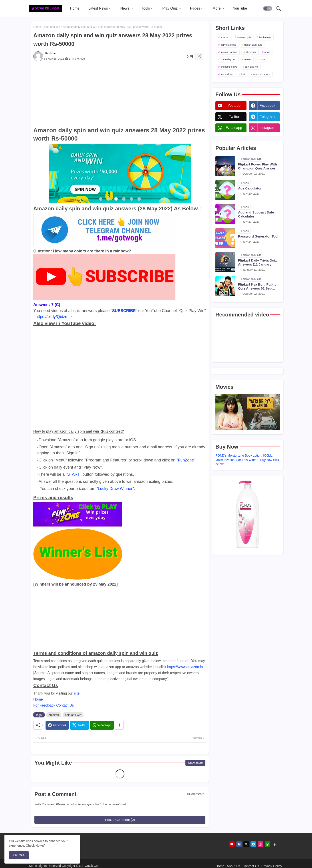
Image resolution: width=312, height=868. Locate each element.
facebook (267, 106)
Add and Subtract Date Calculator (256, 214)
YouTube (240, 8)
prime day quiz (229, 59)
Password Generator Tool (258, 236)
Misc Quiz (251, 52)
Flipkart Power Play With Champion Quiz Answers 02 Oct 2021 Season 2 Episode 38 (258, 166)
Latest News (98, 8)
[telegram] (253, 844)
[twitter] (246, 844)
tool (243, 74)
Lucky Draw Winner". (116, 489)
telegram (267, 117)
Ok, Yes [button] (19, 855)
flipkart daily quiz (253, 45)
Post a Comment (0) (120, 820)
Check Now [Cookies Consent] (34, 846)
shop (262, 59)
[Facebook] (57, 725)
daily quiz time (228, 45)
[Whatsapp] (102, 725)
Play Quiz (170, 8)
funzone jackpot (229, 52)
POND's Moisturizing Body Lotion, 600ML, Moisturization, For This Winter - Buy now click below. (247, 460)
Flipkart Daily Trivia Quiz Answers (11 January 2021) (257, 262)
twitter (234, 117)
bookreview (265, 37)
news (267, 52)
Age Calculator (250, 188)
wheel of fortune (262, 74)
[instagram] (260, 844)
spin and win (52, 27)
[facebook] (239, 844)
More (217, 8)
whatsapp (234, 128)
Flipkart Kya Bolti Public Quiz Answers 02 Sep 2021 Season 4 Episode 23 (259, 286)
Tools (146, 8)
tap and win (227, 74)
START (73, 474)
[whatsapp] (267, 844)
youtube (234, 106)
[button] (268, 8)
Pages (195, 8)
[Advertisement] (120, 95)
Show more (195, 763)
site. (77, 693)
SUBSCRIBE (124, 311)
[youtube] (232, 844)
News (125, 8)
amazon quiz (244, 37)
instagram (267, 128)
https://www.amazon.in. (186, 667)
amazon (54, 715)
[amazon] (275, 844)
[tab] (75, 8)
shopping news (229, 67)
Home (75, 8)
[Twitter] (79, 725)
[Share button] (119, 725)
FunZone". (187, 460)
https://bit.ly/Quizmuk (54, 317)
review (248, 59)
